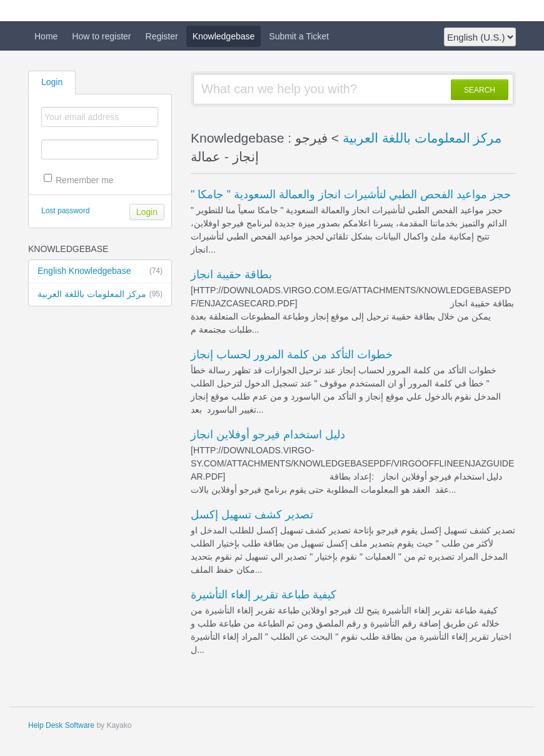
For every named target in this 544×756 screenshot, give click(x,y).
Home (46, 36)
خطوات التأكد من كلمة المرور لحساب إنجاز (292, 355)
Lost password (65, 211)
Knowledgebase (224, 36)
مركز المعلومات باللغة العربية (100, 295)
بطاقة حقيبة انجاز (231, 275)
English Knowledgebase (100, 271)
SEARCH (480, 90)
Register (162, 36)
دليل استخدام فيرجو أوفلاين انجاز (268, 435)
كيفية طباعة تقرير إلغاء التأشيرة (264, 595)
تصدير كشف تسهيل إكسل (252, 515)
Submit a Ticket (299, 36)
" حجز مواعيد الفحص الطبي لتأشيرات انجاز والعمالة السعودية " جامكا (351, 194)
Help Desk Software (61, 725)
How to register (101, 36)
